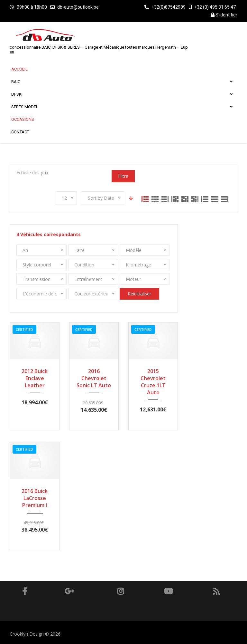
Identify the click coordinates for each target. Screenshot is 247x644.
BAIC (122, 82)
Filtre (123, 176)
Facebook (25, 591)
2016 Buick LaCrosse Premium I (35, 498)
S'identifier (224, 15)
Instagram (120, 591)
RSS (216, 591)
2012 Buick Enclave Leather (35, 378)
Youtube (168, 591)
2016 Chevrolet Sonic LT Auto (94, 378)
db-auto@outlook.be (78, 7)
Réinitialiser (139, 294)
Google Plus (69, 591)
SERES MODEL (122, 107)
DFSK (122, 94)
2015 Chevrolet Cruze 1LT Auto (153, 382)
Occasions (23, 119)
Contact (20, 132)
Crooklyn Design (27, 634)
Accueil (19, 69)
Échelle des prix (32, 173)
